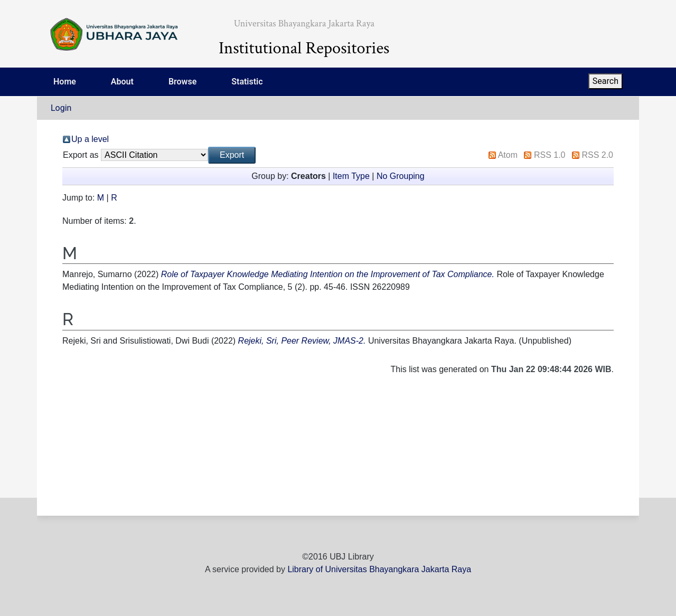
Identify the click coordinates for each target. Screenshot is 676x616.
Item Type (351, 176)
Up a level (90, 139)
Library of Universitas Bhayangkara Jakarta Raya (379, 569)
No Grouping (401, 176)
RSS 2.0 (597, 155)
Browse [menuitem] (182, 82)
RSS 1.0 (550, 155)
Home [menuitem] (65, 82)
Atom (508, 155)
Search (605, 81)
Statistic (247, 82)
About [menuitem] (122, 82)
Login (61, 108)
